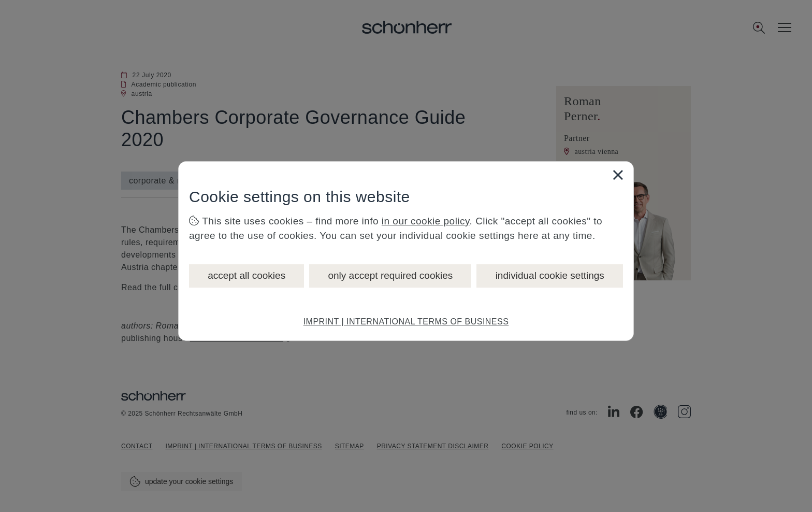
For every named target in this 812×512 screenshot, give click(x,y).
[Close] (618, 175)
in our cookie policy (426, 221)
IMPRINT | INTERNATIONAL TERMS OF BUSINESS (406, 322)
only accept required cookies (390, 275)
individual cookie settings (550, 275)
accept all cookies (247, 275)
